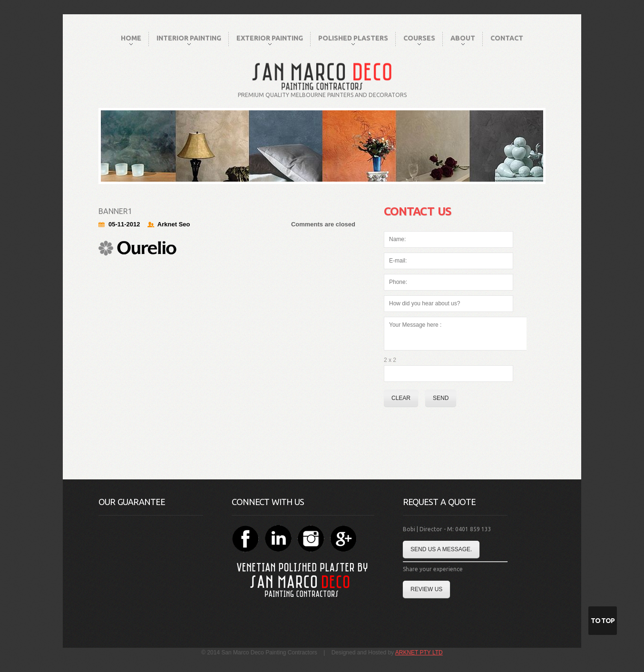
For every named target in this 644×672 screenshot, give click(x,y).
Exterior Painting (270, 40)
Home (131, 40)
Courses (419, 40)
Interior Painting (189, 40)
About (463, 40)
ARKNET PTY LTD (419, 653)
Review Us (426, 589)
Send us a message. (441, 549)
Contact (507, 38)
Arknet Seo (174, 224)
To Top (603, 621)
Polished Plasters (353, 40)
